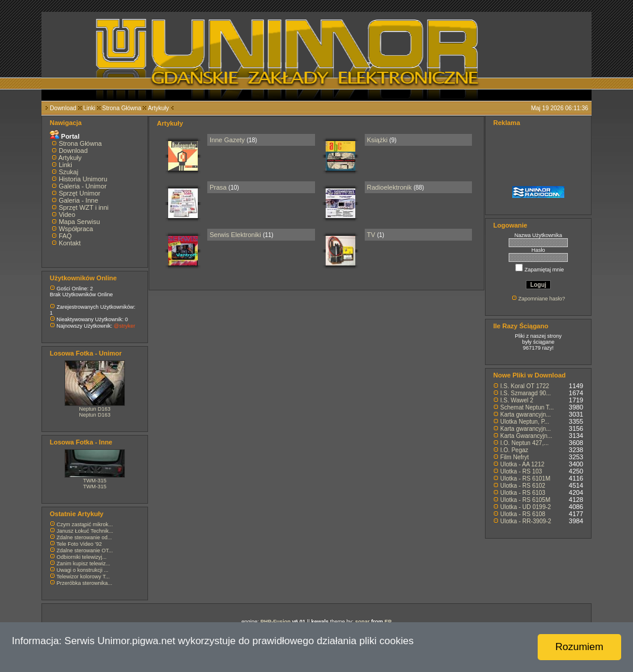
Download (63, 108)
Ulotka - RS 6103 (523, 493)
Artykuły (159, 108)
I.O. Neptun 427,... (525, 443)
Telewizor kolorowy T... (83, 577)
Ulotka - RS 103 (521, 471)
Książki (377, 140)
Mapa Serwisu (79, 222)
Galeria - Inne (78, 200)
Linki (89, 108)
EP (388, 622)
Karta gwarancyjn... (526, 415)
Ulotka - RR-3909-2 (526, 521)
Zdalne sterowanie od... (85, 537)
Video (67, 215)
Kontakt (70, 243)
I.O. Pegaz (514, 450)
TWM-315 (95, 481)
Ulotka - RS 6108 (523, 514)
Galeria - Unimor (83, 186)
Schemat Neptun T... (527, 407)
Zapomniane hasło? (542, 299)
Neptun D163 (94, 409)
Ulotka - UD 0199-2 (526, 507)
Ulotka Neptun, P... (525, 422)
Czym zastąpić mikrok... (85, 524)
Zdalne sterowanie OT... (85, 551)
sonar (363, 622)
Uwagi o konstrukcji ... (83, 570)
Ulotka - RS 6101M (525, 479)
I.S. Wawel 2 (517, 400)
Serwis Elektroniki (235, 235)
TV (371, 235)
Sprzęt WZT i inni (83, 207)
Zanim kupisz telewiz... (84, 564)
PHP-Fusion (276, 622)
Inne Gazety (227, 140)
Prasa (218, 187)
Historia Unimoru (83, 179)
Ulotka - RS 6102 (523, 486)
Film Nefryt (515, 457)
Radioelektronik (390, 187)
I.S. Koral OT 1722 (525, 386)
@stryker (124, 326)
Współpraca (76, 229)
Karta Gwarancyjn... (526, 436)
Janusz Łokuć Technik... (85, 531)
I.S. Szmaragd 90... (526, 393)
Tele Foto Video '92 (79, 544)
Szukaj (68, 172)
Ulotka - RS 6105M (525, 500)
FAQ (65, 236)
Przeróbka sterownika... (85, 583)
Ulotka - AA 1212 (523, 464)
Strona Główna (122, 108)
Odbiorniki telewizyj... (82, 557)
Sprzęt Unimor (79, 193)
